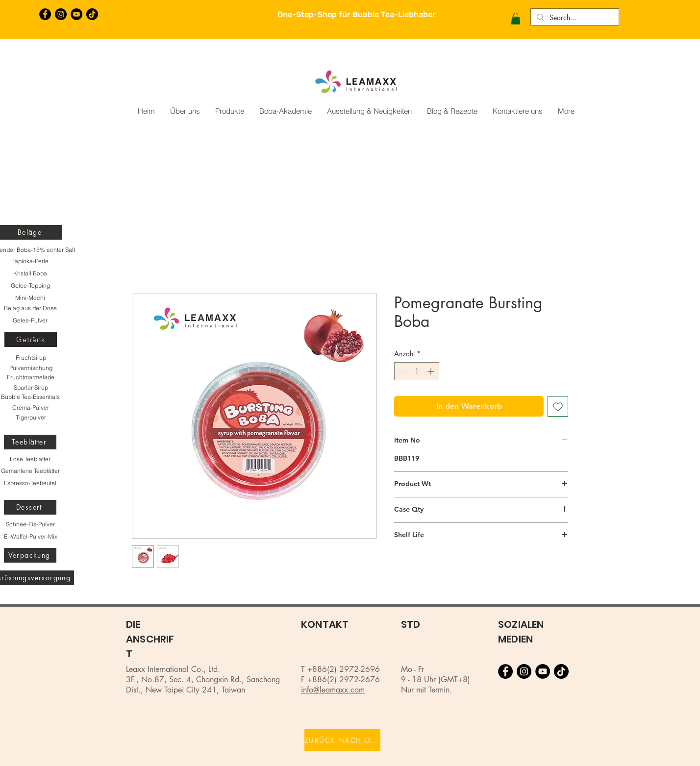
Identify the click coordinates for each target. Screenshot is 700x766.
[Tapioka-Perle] (30, 261)
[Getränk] (31, 340)
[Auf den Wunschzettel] (558, 406)
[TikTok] (92, 14)
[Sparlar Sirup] (31, 388)
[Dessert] (30, 507)
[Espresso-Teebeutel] (30, 483)
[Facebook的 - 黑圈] (45, 14)
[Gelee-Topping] (30, 286)
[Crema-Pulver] (31, 408)
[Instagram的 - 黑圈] (61, 14)
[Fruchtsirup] (31, 358)
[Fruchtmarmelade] (31, 377)
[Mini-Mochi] (30, 298)
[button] (516, 19)
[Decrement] (402, 371)
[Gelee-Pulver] (30, 321)
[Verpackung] (30, 555)
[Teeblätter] (30, 442)
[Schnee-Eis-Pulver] (30, 524)
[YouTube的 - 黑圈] (76, 14)
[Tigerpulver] (31, 418)
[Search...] (574, 18)
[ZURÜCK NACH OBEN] (342, 740)
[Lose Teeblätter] (30, 459)
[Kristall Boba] (30, 273)
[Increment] (432, 371)
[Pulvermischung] (31, 368)
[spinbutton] (417, 371)
